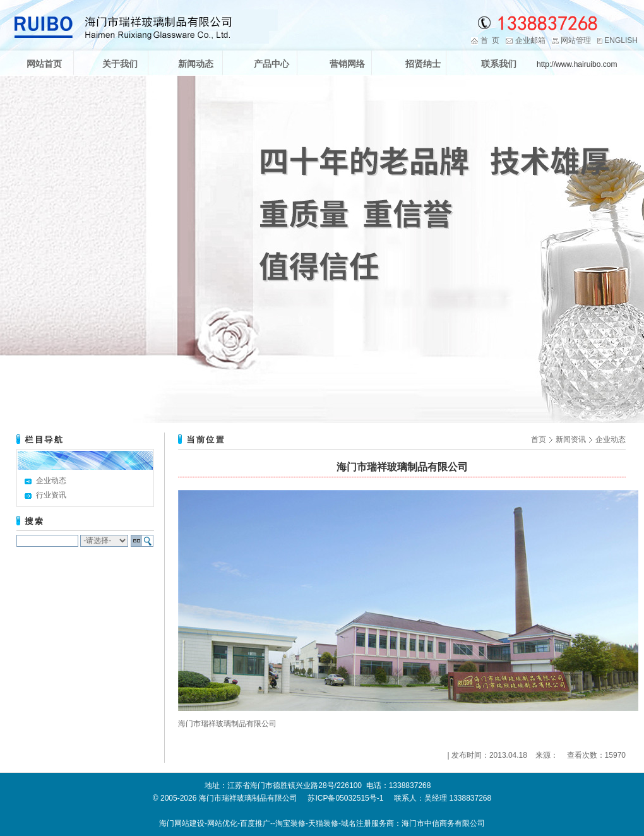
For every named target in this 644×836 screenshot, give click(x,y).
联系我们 (499, 64)
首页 (539, 439)
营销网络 (347, 64)
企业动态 (51, 481)
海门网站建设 (182, 823)
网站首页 (44, 64)
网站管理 (576, 40)
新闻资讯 (571, 439)
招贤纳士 (423, 64)
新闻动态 (196, 64)
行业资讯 (51, 495)
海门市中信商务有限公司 (443, 823)
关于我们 (120, 64)
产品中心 (271, 64)
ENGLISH (621, 40)
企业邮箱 (530, 40)
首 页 (490, 40)
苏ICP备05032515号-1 (345, 798)
